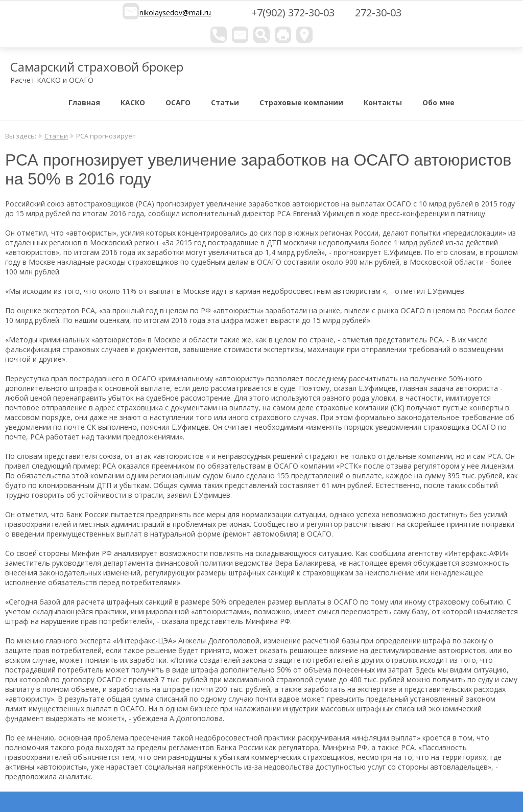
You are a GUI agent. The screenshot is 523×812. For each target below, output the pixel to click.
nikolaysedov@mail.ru (175, 13)
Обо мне (438, 102)
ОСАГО (178, 102)
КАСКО (133, 102)
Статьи (225, 102)
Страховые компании (301, 102)
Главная (84, 102)
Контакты (383, 102)
